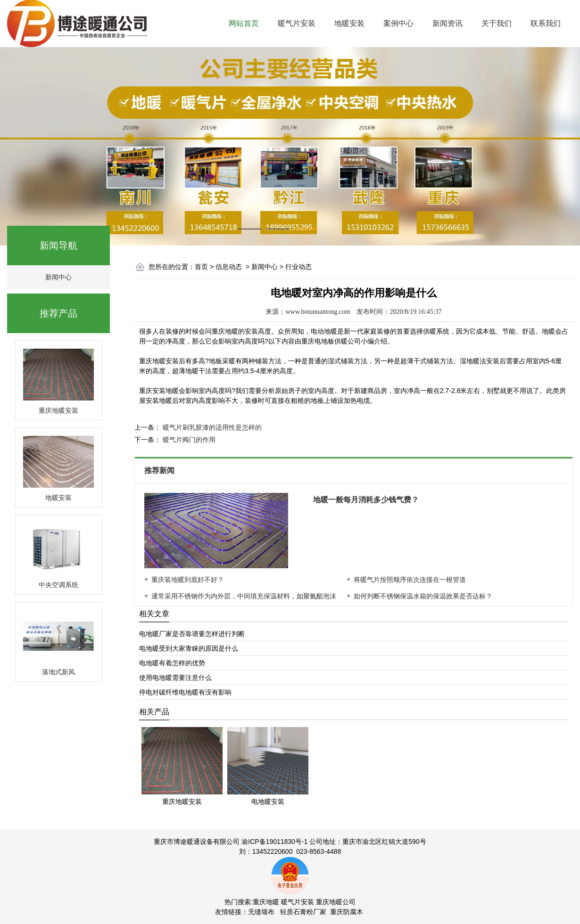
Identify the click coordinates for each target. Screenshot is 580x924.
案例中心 (398, 23)
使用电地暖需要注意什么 (175, 678)
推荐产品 (58, 313)
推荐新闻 (160, 470)
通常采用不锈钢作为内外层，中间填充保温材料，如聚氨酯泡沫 (244, 596)
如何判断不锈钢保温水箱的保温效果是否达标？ (423, 596)
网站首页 (244, 23)
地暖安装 (349, 23)
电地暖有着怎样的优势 (172, 663)
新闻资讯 (447, 23)
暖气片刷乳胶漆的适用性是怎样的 (211, 427)
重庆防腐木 (347, 912)
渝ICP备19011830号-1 (274, 842)
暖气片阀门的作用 (188, 440)
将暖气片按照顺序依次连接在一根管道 (410, 580)
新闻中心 (58, 277)
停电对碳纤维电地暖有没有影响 (185, 692)
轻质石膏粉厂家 (303, 912)
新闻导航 (58, 245)
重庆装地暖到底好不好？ (188, 580)
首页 (201, 267)
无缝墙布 (261, 912)
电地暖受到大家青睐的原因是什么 (189, 648)
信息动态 (229, 267)
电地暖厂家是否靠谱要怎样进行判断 (192, 634)
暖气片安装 (297, 23)
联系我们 (546, 23)
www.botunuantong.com (318, 312)
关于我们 (497, 23)
